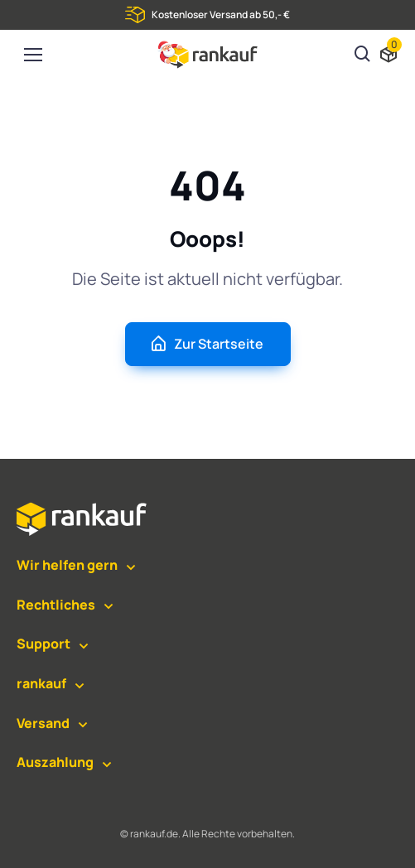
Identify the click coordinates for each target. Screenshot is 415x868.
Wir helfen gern (67, 565)
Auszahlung (55, 762)
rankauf (41, 683)
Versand (43, 723)
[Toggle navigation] (32, 55)
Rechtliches (56, 605)
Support (43, 644)
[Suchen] (363, 55)
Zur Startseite (206, 344)
